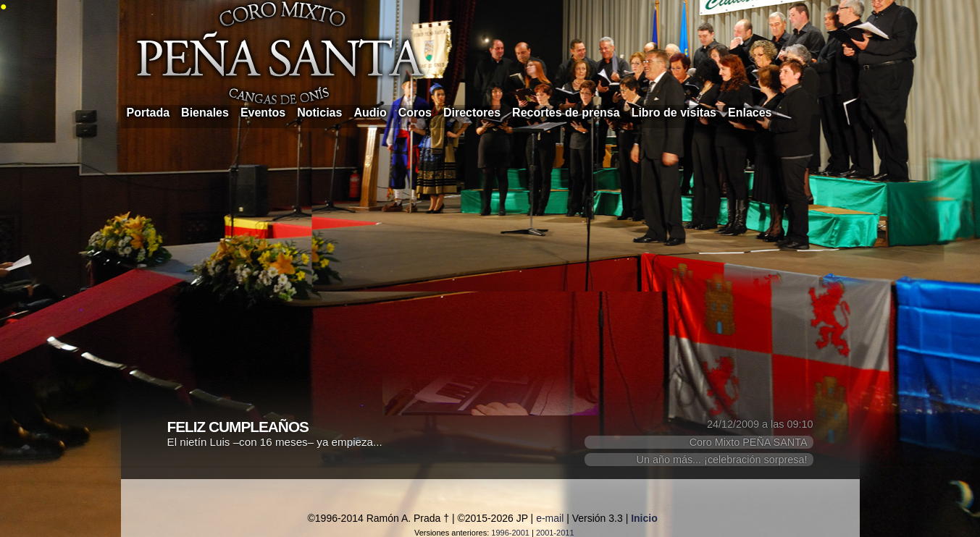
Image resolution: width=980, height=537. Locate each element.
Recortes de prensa (566, 113)
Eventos (263, 113)
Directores (472, 113)
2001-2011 (555, 533)
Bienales (205, 113)
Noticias (319, 113)
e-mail (550, 518)
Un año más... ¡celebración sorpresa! (722, 460)
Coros (415, 113)
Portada (148, 113)
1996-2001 (510, 533)
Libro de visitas (674, 113)
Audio (370, 113)
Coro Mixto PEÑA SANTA (749, 442)
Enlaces (750, 113)
